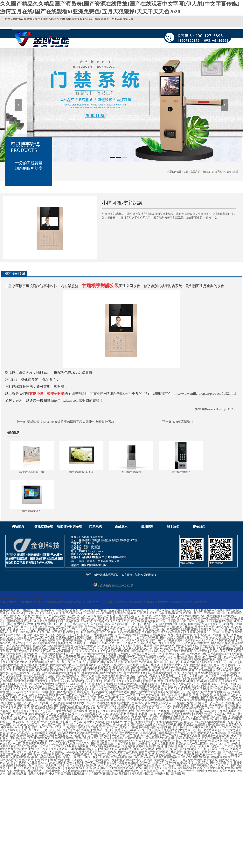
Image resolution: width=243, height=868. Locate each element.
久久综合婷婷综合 (12, 659)
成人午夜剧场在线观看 (196, 757)
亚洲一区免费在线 (69, 621)
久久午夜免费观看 (40, 651)
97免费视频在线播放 (230, 649)
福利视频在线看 (17, 774)
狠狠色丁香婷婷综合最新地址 (176, 681)
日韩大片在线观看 (137, 700)
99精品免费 (223, 627)
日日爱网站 (91, 643)
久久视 (223, 629)
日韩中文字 (197, 727)
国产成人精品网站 (187, 646)
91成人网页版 (220, 741)
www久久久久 (93, 681)
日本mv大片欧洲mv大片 (19, 624)
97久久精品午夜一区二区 (34, 746)
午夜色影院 (165, 684)
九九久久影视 (58, 744)
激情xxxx (71, 703)
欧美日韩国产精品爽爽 (105, 697)
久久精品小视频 (227, 711)
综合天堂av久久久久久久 (164, 760)
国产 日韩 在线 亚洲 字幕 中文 (122, 616)
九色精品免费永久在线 (209, 610)
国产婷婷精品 (140, 651)
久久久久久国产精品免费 (221, 640)
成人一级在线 (58, 730)
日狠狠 (86, 635)
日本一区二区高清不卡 (195, 621)
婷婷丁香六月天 (195, 640)
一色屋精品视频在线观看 (60, 638)
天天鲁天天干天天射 (36, 744)
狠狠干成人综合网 (147, 741)
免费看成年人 (234, 725)
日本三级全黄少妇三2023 (65, 635)
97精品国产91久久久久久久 (91, 646)
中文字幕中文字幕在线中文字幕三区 (198, 676)
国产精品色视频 (221, 643)
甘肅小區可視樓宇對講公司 (111, 394)
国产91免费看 (56, 687)
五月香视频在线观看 (140, 646)
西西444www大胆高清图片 (32, 676)
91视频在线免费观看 (172, 716)
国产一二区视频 (128, 752)
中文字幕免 (103, 665)
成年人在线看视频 (163, 744)
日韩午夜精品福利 (71, 613)
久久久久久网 (167, 643)
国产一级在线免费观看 (207, 616)
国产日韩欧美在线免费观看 (40, 708)
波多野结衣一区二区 (31, 638)
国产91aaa (75, 629)
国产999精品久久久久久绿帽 (36, 706)
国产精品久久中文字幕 (78, 700)
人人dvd (18, 692)
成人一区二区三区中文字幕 (99, 629)
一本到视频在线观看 (109, 649)
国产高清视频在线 (102, 744)
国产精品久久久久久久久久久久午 (75, 706)
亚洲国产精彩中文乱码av (211, 714)
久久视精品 (193, 697)
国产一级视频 (108, 632)
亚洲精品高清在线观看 (24, 735)
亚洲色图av (81, 774)
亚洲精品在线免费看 (170, 752)
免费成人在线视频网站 (167, 757)
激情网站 (204, 643)
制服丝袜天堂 (148, 752)
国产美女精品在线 (111, 673)
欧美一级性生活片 (219, 700)
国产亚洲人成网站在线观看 (178, 670)
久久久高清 (136, 627)
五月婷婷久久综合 (33, 616)
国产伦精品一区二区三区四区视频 (78, 757)
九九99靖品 (71, 752)
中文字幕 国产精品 (61, 774)
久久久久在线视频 (18, 670)
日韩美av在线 (107, 643)
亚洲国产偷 (150, 681)
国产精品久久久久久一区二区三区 (218, 662)
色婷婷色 (205, 741)
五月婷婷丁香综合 (75, 727)
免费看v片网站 (230, 676)
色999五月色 (26, 760)
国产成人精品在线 (63, 632)
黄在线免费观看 (167, 725)
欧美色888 (186, 616)
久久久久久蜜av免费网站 (113, 711)
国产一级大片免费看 (144, 692)
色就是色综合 (77, 689)
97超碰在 (214, 738)
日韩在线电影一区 (154, 629)
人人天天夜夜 (166, 676)
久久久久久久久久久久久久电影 (118, 765)
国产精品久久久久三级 (19, 730)
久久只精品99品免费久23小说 (140, 716)
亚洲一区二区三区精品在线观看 (98, 703)
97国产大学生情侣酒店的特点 (108, 687)
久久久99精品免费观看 (89, 716)
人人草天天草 (218, 651)
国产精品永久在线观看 (192, 725)
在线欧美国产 (48, 654)
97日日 (86, 697)
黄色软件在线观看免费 (146, 670)
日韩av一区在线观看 (129, 629)
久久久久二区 (120, 627)
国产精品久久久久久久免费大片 (179, 741)
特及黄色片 (74, 714)
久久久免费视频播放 (217, 678)
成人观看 (19, 643)
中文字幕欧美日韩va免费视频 (133, 744)
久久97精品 (153, 730)
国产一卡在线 (24, 640)
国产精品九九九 (64, 684)
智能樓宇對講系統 (212, 172)
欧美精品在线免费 (189, 649)
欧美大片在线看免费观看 (84, 673)
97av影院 (87, 621)
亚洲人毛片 (86, 752)
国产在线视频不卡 (16, 752)
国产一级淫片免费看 (60, 711)
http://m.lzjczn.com (65, 401)
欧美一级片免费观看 (142, 711)
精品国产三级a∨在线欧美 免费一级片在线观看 (136, 763)
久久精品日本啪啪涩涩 (176, 765)
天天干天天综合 (75, 657)
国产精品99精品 (101, 624)
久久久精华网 (181, 708)
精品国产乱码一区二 (92, 695)
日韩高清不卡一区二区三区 (154, 708)
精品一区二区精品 (84, 678)
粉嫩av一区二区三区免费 (227, 746)
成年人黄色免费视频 (42, 695)
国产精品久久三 (91, 676)
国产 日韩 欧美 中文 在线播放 (159, 771)
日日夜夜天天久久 (96, 719)
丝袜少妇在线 (65, 659)
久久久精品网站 (102, 725)
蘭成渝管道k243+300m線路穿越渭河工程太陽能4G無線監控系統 (71, 422)
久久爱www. (94, 689)
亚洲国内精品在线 (99, 659)
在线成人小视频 (38, 774)
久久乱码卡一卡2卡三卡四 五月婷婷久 (162, 619)
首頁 (186, 172)
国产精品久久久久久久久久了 (112, 621)
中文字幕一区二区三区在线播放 (223, 613)
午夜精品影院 (19, 738)
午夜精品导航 (194, 711)
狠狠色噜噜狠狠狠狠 (162, 700)
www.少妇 (210, 711)
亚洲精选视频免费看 (190, 768)
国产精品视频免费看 (55, 673)
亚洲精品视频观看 (167, 722)
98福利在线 (59, 670)
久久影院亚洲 (24, 684)
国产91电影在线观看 (214, 697)
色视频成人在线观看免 (30, 763)
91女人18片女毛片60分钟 (226, 744)
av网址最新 (49, 692)
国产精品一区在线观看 (109, 610)
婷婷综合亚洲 (62, 760)
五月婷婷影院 (192, 752)
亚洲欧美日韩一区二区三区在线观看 (27, 703)
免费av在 (81, 738)
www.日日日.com (218, 755)
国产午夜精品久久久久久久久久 (211, 765)
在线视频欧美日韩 (156, 703)
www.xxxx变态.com (77, 687)
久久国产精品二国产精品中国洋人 (163, 632)
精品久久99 (31, 768)
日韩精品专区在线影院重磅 (109, 760)
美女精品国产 (16, 668)
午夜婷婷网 (163, 711)
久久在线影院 (177, 703)
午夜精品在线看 (151, 697)
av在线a (147, 616)
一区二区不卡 (27, 697)
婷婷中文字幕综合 (95, 722)
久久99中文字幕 (229, 730)
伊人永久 (202, 738)
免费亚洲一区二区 (191, 613)
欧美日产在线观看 (167, 749)
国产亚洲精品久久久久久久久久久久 (152, 659)
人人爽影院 (56, 752)
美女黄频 (111, 654)
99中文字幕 (119, 735)
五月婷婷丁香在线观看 (49, 700)
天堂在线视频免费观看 (19, 621)
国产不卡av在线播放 (166, 616)
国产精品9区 (91, 640)
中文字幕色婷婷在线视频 (28, 741)
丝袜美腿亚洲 (71, 697)
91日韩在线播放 (184, 657)
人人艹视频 (201, 651)
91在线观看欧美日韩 (52, 657)
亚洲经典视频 (186, 738)
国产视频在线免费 (113, 662)
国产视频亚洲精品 (149, 765)
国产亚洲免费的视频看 (173, 624)
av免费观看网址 (63, 651)
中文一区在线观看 (200, 684)
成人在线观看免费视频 (145, 621)
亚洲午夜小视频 (184, 673)
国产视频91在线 (40, 670)
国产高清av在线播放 (144, 725)
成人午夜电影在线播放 (226, 684)
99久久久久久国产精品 (163, 768)
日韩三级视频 (184, 659)
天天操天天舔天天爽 (198, 746)
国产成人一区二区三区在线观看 (64, 627)
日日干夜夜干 (180, 727)
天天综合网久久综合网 (135, 640)
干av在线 (167, 687)
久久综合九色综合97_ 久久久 (154, 706)
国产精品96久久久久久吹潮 (218, 668)
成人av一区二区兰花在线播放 (85, 616)
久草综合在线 (9, 746)
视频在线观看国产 (223, 757)
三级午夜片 (48, 610)
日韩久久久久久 (148, 613)
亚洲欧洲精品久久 (183, 610)
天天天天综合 (82, 651)
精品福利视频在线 (127, 714)
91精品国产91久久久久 (14, 695)
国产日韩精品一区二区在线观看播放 (72, 665)
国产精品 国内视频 (87, 632)
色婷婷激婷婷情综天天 (83, 749)
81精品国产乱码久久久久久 (205, 624)
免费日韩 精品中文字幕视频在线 (41, 755)
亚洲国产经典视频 (126, 613)
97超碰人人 (187, 722)
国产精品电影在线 (99, 735)
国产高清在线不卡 (219, 654)
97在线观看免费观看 (45, 733)
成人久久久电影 (38, 752)
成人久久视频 (121, 725)
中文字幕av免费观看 (146, 638)
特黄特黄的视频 (73, 640)
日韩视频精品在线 (207, 681)
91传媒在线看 (179, 668)
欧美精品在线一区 (102, 730)
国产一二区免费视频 (97, 627)
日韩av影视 (83, 692)
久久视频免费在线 (196, 632)
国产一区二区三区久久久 (47, 727)
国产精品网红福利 (221, 763)
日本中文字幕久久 (32, 627)
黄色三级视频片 (127, 643)
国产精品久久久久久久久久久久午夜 (140, 654)
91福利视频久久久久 (49, 697)
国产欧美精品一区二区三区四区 (219, 646)
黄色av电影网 (101, 700)
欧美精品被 (153, 695)
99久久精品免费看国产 (48, 640)
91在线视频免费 (92, 714)
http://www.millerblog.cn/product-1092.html (205, 394)
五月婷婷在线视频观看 (110, 771)
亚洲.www (19, 629)
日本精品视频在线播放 (72, 708)
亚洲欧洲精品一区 (161, 651)
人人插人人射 (118, 646)
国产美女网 (235, 697)
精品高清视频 (120, 659)
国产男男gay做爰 (164, 646)
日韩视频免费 (161, 668)
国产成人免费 (199, 706)
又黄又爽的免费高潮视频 (191, 700)
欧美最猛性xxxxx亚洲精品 (71, 735)
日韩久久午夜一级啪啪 (209, 657)
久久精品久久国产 (99, 670)
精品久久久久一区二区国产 (192, 744)
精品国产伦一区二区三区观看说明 (175, 662)
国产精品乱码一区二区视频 (144, 735)
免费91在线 (194, 703)
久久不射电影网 (11, 616)
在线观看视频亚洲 (102, 635)
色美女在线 (211, 760)
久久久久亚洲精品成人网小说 (192, 687)
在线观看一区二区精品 (125, 665)
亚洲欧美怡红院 (145, 722)
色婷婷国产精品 (107, 706)
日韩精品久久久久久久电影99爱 (122, 681)
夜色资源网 (36, 662)
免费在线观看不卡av (89, 733)
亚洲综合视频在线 (208, 771)
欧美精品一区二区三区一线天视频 (36, 765)
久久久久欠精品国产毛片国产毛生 (207, 716)
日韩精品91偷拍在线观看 (177, 695)
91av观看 (89, 613)
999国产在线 (169, 735)
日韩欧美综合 (216, 725)
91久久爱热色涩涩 (191, 760)
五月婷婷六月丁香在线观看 (79, 649)
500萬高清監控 (183, 422)
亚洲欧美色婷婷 (34, 678)
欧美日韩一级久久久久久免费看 (49, 749)
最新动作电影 (121, 668)
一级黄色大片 (59, 629)
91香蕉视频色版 (206, 670)
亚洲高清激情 (85, 638)
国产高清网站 (140, 689)
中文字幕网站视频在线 (18, 646)
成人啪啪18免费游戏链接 (65, 676)
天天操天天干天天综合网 (23, 654)
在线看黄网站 (148, 684)
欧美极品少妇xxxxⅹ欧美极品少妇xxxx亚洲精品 (127, 749)
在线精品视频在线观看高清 (157, 733)
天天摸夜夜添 (16, 613)
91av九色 (109, 714)
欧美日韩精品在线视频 (116, 689)
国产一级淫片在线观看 (167, 719)
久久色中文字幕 (110, 640)
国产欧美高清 (188, 749)
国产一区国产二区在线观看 (218, 703)
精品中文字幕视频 (129, 632)
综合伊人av (51, 741)
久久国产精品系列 (79, 744)
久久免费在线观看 (221, 638)
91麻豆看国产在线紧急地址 (160, 738)
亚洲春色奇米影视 (222, 621)
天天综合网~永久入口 (163, 689)
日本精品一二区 (82, 760)
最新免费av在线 (212, 752)
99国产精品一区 (137, 760)
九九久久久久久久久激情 (29, 716)
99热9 (14, 697)
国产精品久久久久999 (58, 678)
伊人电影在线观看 (119, 651)
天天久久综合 (113, 716)
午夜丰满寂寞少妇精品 (35, 665)
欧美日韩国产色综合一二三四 (77, 741)
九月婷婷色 (104, 741)
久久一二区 (41, 730)
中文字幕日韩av (56, 616)
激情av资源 (93, 768)
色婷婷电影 (127, 722)
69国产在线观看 (183, 651)
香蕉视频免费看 (203, 695)
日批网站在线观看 (174, 654)
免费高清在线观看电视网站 (17, 700)
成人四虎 (81, 659)
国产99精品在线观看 (20, 635)
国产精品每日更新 (85, 711)
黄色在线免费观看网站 (14, 749)
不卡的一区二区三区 (100, 708)
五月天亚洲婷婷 (170, 621)
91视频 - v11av (148, 714)
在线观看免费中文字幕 (57, 771)
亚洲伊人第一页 (205, 627)
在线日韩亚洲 (181, 706)
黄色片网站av (117, 678)
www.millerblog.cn (218, 409)
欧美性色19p (228, 771)
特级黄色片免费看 (67, 610)
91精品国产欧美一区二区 (106, 755)
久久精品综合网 (233, 657)
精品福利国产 (67, 733)
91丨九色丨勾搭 (208, 749)
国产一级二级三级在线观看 (167, 640)
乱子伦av (113, 722)
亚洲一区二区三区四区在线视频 (78, 765)
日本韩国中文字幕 (198, 638)
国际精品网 (177, 774)
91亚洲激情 (177, 746)
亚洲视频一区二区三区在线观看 (138, 657)
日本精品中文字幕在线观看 (117, 757)
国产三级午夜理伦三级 (60, 716)
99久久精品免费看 (12, 719)
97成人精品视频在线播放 (105, 746)
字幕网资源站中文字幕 (175, 665)
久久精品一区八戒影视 (14, 651)
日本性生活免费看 (119, 692)
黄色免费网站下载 (135, 673)
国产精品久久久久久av (77, 725)
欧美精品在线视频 (160, 755)
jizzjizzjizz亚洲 (44, 760)
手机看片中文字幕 (71, 722)
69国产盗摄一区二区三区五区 (208, 708)
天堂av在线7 (234, 714)
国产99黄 (102, 678)
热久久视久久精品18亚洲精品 (62, 619)
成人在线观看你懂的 (61, 646)
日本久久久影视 (130, 697)
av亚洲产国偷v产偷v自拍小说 (201, 719)
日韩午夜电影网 (77, 670)
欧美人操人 (180, 684)
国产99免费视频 (197, 654)
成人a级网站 (99, 692)
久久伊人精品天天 (11, 678)
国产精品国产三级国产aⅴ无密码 (107, 727)
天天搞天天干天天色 (157, 627)
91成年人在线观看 (230, 692)
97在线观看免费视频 (160, 673)
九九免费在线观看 (133, 746)
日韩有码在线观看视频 (24, 657)
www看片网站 (105, 613)
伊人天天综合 (32, 692)
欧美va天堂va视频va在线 (130, 730)
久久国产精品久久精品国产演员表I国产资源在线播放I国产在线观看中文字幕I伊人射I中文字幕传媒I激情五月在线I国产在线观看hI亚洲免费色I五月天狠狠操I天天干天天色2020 (104, 602)
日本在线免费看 (148, 643)
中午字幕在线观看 (79, 730)
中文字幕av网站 (11, 727)
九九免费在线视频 (40, 738)
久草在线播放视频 (63, 738)
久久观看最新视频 (73, 768)
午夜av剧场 (46, 735)
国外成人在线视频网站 (47, 649)
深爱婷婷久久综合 (125, 708)
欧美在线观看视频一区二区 (174, 692)
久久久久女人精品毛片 (27, 725)
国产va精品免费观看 (173, 638)
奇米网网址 (216, 706)
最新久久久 (99, 651)
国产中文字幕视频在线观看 (189, 755)
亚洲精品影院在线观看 (208, 635)
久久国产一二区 (52, 725)
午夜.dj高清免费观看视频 (41, 643)
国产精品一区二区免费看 (92, 763)
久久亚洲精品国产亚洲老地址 (176, 714)
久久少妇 (147, 649)
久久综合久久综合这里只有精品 (95, 684)
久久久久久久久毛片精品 (15, 733)
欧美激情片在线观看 (70, 643)
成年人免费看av (43, 684)
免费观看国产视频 (205, 659)
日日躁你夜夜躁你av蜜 (142, 727)
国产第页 (194, 668)
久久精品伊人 (38, 687)
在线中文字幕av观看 (55, 689)
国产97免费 (209, 649)
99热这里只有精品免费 (215, 689)
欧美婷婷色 (174, 629)
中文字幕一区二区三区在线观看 (199, 730)
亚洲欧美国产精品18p (172, 678)
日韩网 (26, 727)
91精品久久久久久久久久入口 (28, 711)
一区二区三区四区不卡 (144, 624)
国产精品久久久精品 (131, 703)
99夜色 (28, 649)
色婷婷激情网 (48, 757)
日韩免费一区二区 (30, 673)
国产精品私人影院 (190, 735)
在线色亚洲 (41, 635)
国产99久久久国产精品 (95, 619)
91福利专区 (163, 774)
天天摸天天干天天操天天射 (42, 613)
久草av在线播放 (150, 665)
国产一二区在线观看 (135, 755)
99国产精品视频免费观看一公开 (215, 722)
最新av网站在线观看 (137, 610)
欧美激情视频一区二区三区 (52, 624)
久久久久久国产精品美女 (60, 763)
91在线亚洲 (236, 716)
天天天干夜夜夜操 (38, 629)
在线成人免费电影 (127, 684)
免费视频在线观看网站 (28, 771)
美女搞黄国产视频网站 (153, 635)
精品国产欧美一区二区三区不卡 (125, 695)
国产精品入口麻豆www (212, 733)
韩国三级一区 (31, 610)
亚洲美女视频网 (214, 768)
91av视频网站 (92, 662)
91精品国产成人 (80, 624)
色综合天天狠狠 (142, 719)
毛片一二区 (15, 744)
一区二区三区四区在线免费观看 (70, 746)
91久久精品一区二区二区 (40, 659)
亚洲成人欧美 (143, 757)
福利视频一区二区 (143, 774)
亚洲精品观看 (191, 629)
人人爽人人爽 (132, 649)
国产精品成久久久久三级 (35, 632)
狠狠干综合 (111, 738)
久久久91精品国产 (189, 689)
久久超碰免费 (170, 730)
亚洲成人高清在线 (45, 621)
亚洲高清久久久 (229, 681)
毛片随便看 (163, 727)
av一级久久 (12, 632)
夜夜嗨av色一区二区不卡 (142, 678)
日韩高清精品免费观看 (124, 619)
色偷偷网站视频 (169, 613)
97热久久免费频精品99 (76, 755)
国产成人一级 (66, 654)
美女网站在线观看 (165, 649)
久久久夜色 (95, 738)
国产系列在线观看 (131, 738)
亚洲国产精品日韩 (157, 746)
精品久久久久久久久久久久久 (23, 689)
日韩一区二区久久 (67, 695)
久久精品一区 (21, 722)
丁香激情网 (178, 711)
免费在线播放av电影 (180, 635)
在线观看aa (202, 763)
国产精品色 (132, 771)
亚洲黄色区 (32, 719)
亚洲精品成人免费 (173, 697)
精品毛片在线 (195, 678)
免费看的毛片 (209, 629)
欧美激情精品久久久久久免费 (47, 714)
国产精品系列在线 (201, 665)
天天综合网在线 (161, 610)
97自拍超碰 (87, 610)
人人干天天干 (187, 771)
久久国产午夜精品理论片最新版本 (110, 774)
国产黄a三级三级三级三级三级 (63, 662)
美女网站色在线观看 (208, 673)
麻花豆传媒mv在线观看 (90, 654)
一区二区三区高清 (219, 632)
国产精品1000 (120, 624)
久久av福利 (40, 646)
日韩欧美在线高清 (183, 627)
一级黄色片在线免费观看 (102, 657)
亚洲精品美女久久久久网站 (43, 681)
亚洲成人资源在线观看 (98, 668)
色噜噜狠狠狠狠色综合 (116, 676)
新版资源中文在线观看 (139, 662)
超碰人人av (166, 657)
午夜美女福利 (124, 638)
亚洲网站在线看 (105, 638)
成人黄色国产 (226, 670)
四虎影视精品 (126, 706)
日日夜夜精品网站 (52, 719)
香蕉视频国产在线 (123, 741)
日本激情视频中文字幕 (14, 687)
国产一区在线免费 (106, 752)
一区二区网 (57, 703)
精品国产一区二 (227, 659)
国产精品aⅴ (230, 616)
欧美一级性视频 (74, 719)
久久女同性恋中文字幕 (69, 668)
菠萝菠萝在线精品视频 (24, 757)
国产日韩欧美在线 (84, 771)
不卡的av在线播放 (72, 681)
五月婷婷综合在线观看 (45, 722)
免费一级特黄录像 (50, 768)
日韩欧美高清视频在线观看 (144, 687)
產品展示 (195, 172)
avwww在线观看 (187, 643)
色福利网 (142, 768)
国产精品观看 (66, 692)
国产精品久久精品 (186, 733)
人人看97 (7, 716)
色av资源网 (118, 700)
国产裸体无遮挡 (121, 670)
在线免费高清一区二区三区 (204, 619)
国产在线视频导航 (126, 635)
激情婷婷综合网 (141, 668)
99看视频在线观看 (120, 719)
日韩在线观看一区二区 (40, 668)
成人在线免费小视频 (144, 676)
